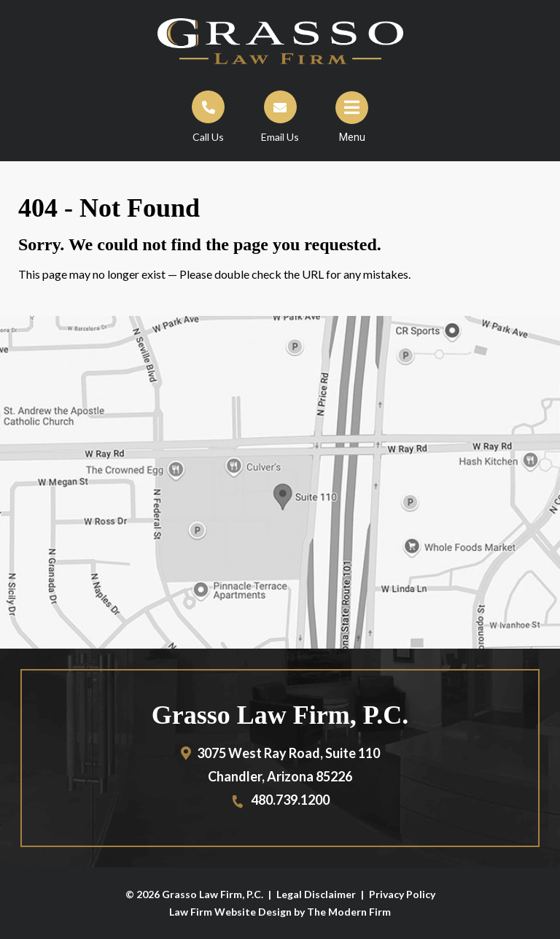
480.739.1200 (290, 800)
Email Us (280, 137)
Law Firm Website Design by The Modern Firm (280, 912)
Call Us (208, 137)
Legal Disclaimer (316, 894)
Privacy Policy (402, 894)
